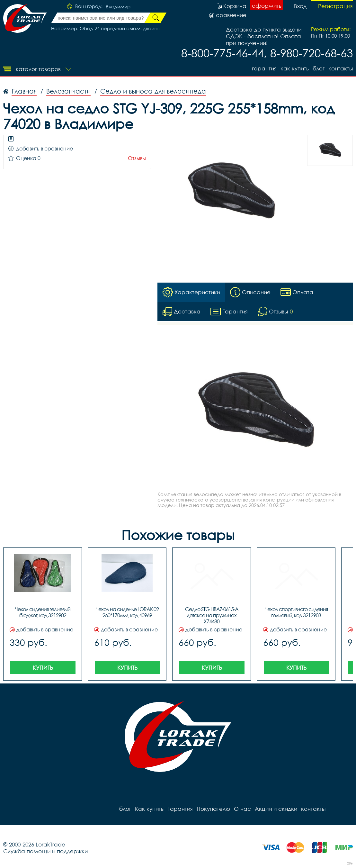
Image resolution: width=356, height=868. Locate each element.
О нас (242, 809)
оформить (267, 6)
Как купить (295, 68)
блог (319, 68)
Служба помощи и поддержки (45, 851)
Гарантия (264, 68)
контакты (341, 68)
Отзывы (137, 158)
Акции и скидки (276, 809)
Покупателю (213, 809)
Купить (43, 668)
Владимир (118, 7)
